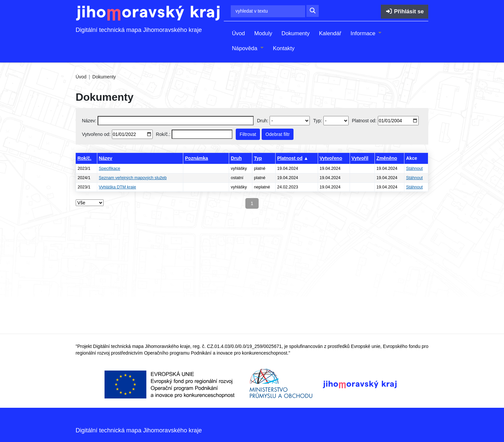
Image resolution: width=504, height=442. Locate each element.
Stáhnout (414, 168)
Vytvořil (360, 158)
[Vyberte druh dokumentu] (290, 121)
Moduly (263, 33)
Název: (89, 121)
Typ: (317, 121)
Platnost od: (364, 121)
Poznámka (196, 158)
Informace (364, 33)
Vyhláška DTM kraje (118, 187)
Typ (258, 158)
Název (106, 158)
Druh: (263, 121)
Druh (236, 158)
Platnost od (290, 158)
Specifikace (110, 168)
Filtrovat (248, 134)
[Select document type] (336, 121)
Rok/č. (84, 158)
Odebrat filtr (277, 134)
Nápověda (245, 48)
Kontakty (284, 48)
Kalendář (330, 33)
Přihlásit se (405, 11)
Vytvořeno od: (96, 134)
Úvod (238, 33)
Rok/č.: (163, 134)
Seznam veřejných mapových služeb (133, 178)
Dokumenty (296, 33)
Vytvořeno (331, 158)
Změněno (387, 158)
